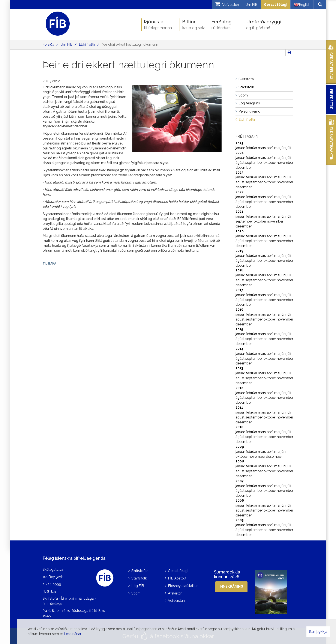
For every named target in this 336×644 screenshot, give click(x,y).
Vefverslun (176, 601)
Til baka (49, 263)
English (302, 5)
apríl (271, 148)
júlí (289, 148)
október (270, 163)
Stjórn (136, 593)
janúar (241, 148)
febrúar (252, 148)
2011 (239, 407)
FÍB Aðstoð (177, 578)
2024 (240, 153)
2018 (239, 270)
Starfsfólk (139, 578)
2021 (239, 211)
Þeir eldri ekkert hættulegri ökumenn (130, 44)
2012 (239, 388)
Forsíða (48, 44)
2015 (239, 329)
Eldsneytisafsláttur (183, 586)
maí (278, 148)
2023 (239, 172)
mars (262, 148)
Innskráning (231, 586)
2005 (240, 520)
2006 (240, 500)
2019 (239, 251)
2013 (239, 368)
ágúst (240, 163)
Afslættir (175, 593)
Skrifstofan (140, 571)
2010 (239, 427)
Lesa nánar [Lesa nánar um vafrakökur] (73, 634)
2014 (239, 349)
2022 (239, 192)
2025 (239, 143)
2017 (239, 290)
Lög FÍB (138, 586)
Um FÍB (251, 5)
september (254, 163)
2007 (240, 481)
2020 (240, 231)
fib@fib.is (49, 591)
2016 (239, 309)
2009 (240, 447)
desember (244, 168)
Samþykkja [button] (318, 632)
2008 (240, 461)
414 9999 (53, 584)
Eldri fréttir (87, 44)
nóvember (285, 163)
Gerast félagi (276, 5)
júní (284, 148)
